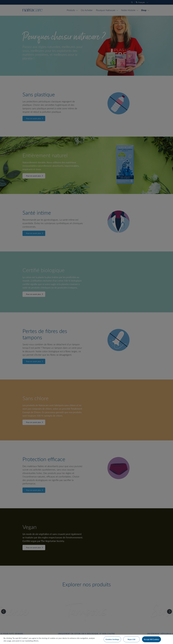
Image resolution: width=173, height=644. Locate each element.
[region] (86, 639)
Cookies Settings (112, 639)
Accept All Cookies (151, 639)
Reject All (131, 639)
